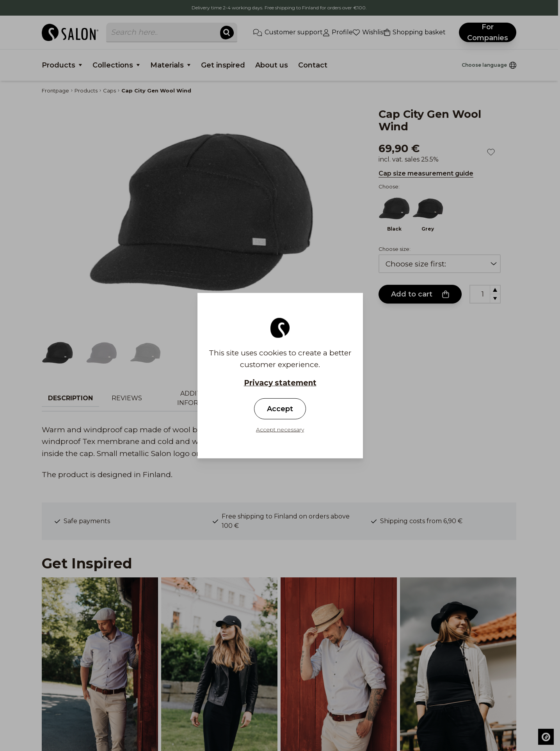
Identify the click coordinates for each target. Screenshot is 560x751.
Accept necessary (280, 430)
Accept (280, 409)
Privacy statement (280, 383)
